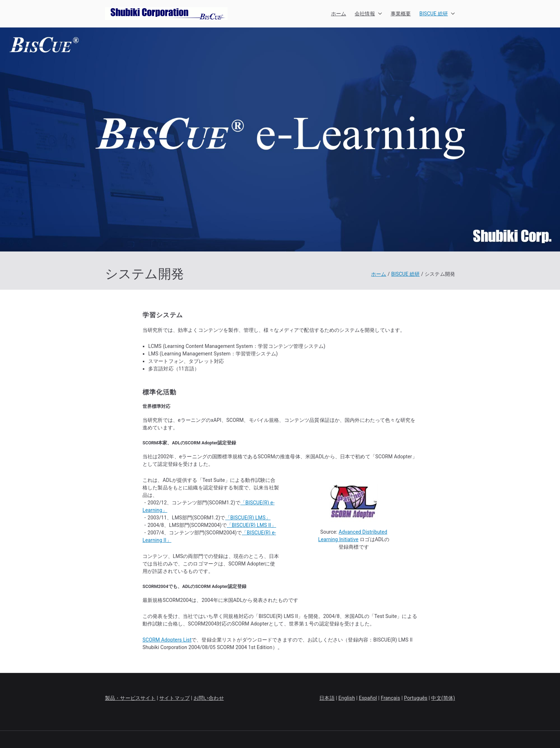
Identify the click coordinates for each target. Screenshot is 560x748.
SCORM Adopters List (167, 640)
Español (368, 698)
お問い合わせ (209, 698)
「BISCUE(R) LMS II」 (251, 525)
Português (416, 698)
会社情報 (368, 14)
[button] (379, 14)
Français (390, 698)
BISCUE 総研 (437, 14)
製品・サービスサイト (130, 698)
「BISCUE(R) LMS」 (248, 518)
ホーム (339, 14)
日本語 (327, 698)
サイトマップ (174, 698)
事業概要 (401, 14)
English (347, 698)
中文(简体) (443, 698)
